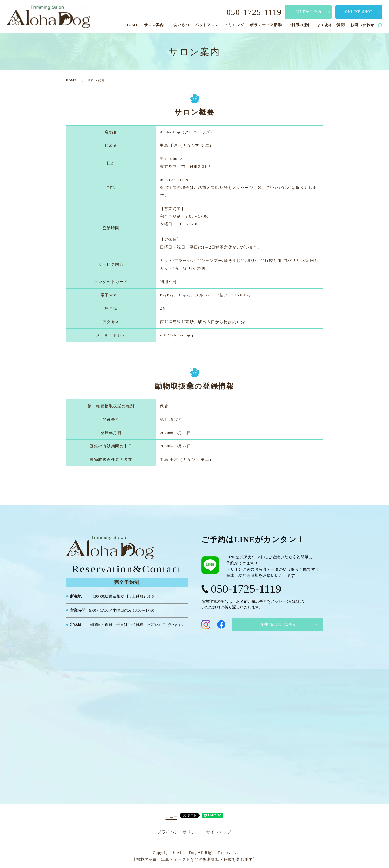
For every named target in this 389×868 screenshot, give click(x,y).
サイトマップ (219, 832)
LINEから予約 (309, 12)
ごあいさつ (180, 25)
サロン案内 (154, 25)
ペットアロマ (207, 25)
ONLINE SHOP (359, 12)
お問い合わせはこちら (278, 624)
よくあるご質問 (331, 25)
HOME (132, 25)
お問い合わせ (362, 25)
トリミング (234, 25)
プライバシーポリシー (179, 832)
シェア (171, 818)
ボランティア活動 (266, 25)
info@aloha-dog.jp (178, 335)
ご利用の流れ (299, 25)
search (380, 25)
